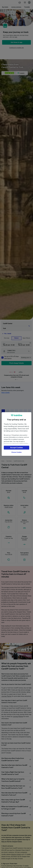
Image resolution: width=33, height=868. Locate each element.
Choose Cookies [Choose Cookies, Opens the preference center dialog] (16, 452)
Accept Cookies (16, 448)
